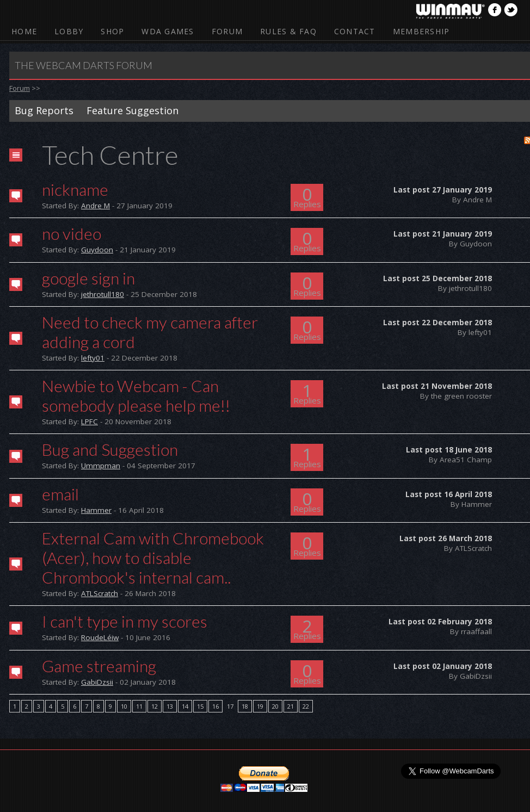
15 (200, 706)
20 (275, 706)
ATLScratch (100, 593)
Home (24, 31)
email (60, 494)
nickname (75, 189)
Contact (355, 31)
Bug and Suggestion (110, 449)
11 (139, 706)
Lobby (69, 31)
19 (260, 706)
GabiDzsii (97, 682)
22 (306, 706)
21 (291, 706)
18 (245, 706)
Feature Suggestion (132, 110)
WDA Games (168, 31)
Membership (421, 31)
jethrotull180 (103, 294)
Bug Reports (44, 110)
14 (185, 706)
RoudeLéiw (100, 637)
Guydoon (97, 250)
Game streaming (99, 666)
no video (72, 233)
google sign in (88, 278)
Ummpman (101, 466)
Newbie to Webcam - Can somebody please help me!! (136, 395)
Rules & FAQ (288, 31)
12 (155, 706)
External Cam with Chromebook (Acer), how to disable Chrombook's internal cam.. (153, 557)
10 (124, 706)
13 (170, 706)
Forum (227, 31)
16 (215, 706)
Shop (112, 31)
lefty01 (93, 358)
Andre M (95, 206)
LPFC (90, 422)
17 (230, 706)
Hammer (96, 510)
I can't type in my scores (125, 621)
